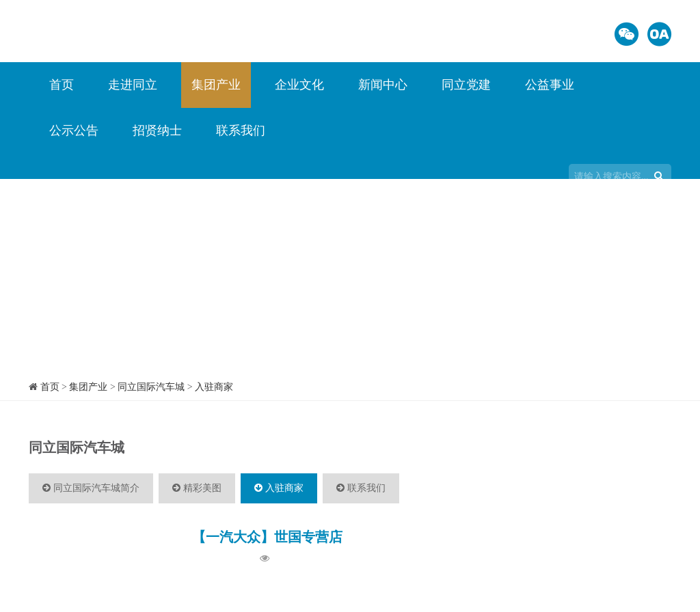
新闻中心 (383, 85)
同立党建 (466, 85)
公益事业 (550, 85)
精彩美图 (197, 488)
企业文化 (299, 85)
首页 (62, 85)
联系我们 (241, 130)
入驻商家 (214, 387)
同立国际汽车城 (151, 387)
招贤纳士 (157, 130)
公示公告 (74, 130)
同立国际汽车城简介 (91, 488)
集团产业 (216, 85)
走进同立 (133, 85)
